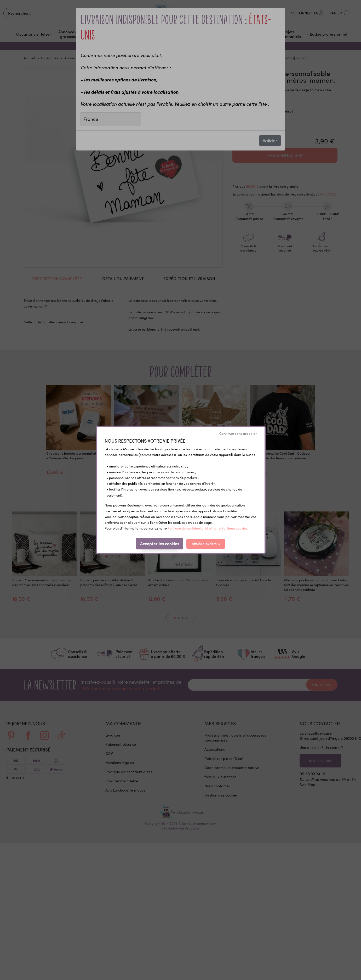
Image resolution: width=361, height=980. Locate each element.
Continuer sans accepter (238, 433)
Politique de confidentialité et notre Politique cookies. (208, 528)
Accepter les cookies (160, 543)
